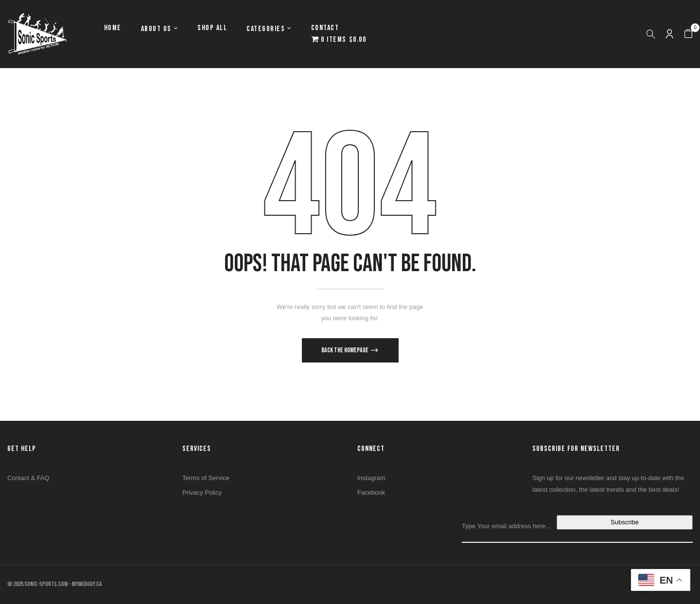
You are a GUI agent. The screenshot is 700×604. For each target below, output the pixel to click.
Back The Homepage (345, 350)
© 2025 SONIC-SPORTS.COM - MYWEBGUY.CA (54, 584)
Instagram (371, 478)
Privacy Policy (202, 492)
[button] (688, 34)
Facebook (371, 492)
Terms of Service (206, 478)
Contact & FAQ (28, 478)
